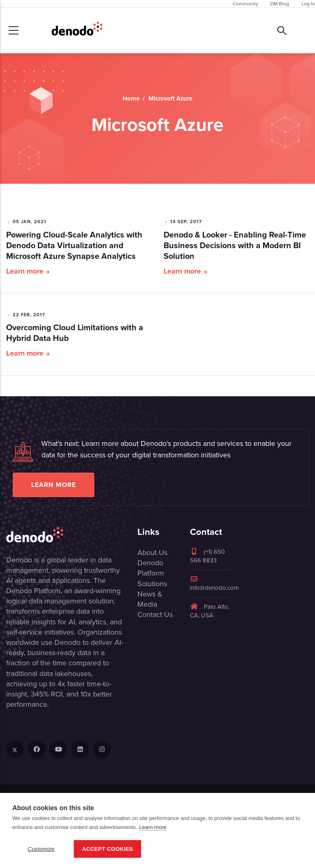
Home (131, 98)
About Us (152, 553)
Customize (41, 849)
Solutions (152, 584)
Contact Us (155, 614)
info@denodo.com (214, 584)
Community (245, 4)
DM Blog (280, 4)
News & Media (150, 599)
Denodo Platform (151, 568)
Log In (308, 4)
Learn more (25, 271)
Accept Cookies (107, 849)
